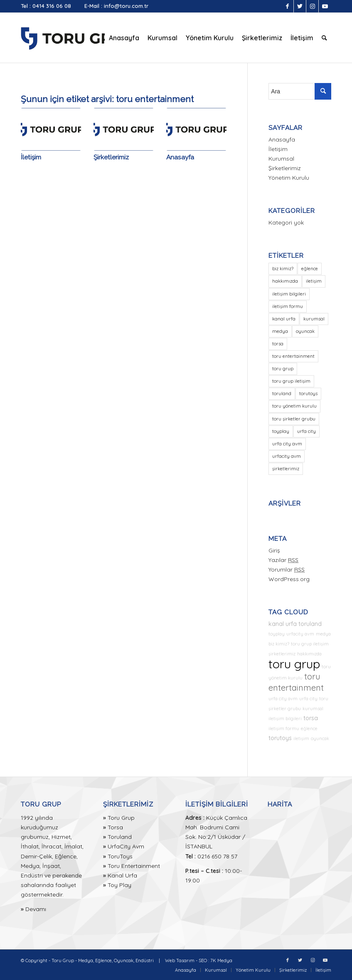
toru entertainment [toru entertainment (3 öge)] (293, 356)
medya (323, 634)
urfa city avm (283, 699)
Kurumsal (281, 159)
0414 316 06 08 (52, 6)
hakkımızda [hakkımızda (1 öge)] (285, 281)
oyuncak (320, 738)
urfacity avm (300, 634)
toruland (310, 624)
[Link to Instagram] (312, 6)
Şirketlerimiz (111, 157)
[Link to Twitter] (300, 6)
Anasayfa (180, 157)
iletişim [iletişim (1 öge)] (314, 281)
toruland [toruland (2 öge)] (282, 393)
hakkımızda (309, 654)
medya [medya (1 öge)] (280, 331)
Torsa (115, 827)
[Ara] (324, 38)
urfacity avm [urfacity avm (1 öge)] (287, 456)
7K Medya (221, 960)
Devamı (36, 909)
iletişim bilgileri (285, 719)
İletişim (31, 157)
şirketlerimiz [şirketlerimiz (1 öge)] (286, 469)
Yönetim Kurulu (289, 178)
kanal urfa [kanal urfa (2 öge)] (284, 319)
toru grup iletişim (310, 644)
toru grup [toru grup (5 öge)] (283, 369)
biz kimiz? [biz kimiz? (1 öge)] (283, 269)
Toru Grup (121, 818)
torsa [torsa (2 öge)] (278, 344)
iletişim (301, 738)
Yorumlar (287, 569)
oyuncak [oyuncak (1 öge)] (305, 331)
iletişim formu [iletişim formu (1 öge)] (288, 306)
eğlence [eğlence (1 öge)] (310, 269)
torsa (311, 718)
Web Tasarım (180, 960)
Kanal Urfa (122, 875)
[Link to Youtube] (325, 6)
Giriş (274, 550)
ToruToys (120, 856)
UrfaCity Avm (126, 846)
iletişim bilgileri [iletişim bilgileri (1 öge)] (289, 294)
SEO (203, 960)
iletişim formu (284, 728)
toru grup (294, 664)
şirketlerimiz (282, 654)
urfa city (308, 699)
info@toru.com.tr (126, 6)
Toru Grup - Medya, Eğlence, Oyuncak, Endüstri (103, 960)
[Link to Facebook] (287, 6)
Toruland (120, 837)
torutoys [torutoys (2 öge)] (308, 393)
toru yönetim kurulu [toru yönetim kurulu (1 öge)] (294, 406)
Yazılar (283, 560)
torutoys (280, 738)
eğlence (309, 728)
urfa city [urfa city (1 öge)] (306, 431)
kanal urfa (283, 624)
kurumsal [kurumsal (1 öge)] (314, 319)
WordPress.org (289, 579)
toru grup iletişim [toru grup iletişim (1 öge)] (291, 381)
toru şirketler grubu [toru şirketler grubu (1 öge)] (294, 419)
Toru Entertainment (134, 866)
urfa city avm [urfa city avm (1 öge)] (287, 444)
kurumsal (313, 709)
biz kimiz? (279, 644)
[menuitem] (124, 38)
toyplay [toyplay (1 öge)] (281, 431)
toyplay (277, 634)
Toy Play (119, 885)
